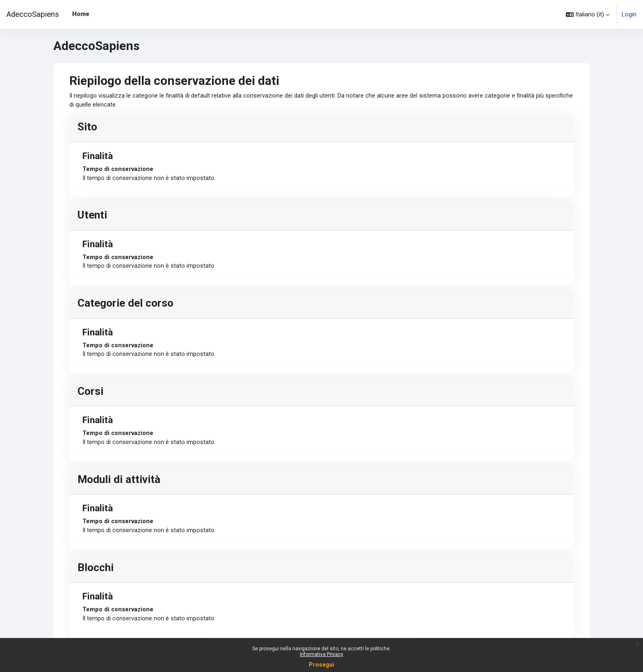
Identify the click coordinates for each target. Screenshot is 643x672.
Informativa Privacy (321, 654)
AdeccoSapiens (33, 14)
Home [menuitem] (81, 14)
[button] (588, 14)
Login (629, 14)
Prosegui (321, 665)
